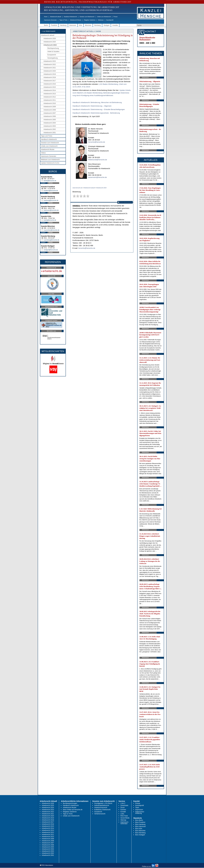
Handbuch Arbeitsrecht (70, 17)
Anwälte (115, 25)
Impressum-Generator (50, 20)
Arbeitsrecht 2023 (50, 61)
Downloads (124, 805)
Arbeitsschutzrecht (101, 808)
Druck (122, 808)
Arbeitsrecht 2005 (50, 120)
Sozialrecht (98, 812)
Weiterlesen (146, 77)
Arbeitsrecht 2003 (50, 126)
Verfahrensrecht (100, 814)
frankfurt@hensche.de (51, 190)
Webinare (101, 20)
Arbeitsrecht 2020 (50, 71)
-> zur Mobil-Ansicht (48, 31)
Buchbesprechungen (70, 803)
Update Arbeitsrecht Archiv (50, 163)
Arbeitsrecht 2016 (50, 84)
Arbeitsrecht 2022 (50, 64)
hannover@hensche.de (51, 210)
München (88, 25)
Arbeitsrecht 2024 (50, 45)
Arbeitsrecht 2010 (50, 103)
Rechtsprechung (53, 48)
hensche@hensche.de (97, 142)
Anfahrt (43, 183)
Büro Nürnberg (140, 833)
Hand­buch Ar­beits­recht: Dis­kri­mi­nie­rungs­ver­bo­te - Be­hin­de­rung (96, 113)
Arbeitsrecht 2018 (50, 77)
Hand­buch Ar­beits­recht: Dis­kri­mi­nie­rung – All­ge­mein (92, 106)
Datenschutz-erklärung (140, 812)
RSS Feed (124, 816)
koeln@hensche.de (50, 220)
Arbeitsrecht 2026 (50, 39)
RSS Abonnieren (125, 202)
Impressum (139, 810)
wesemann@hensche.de (98, 177)
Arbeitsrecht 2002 (50, 129)
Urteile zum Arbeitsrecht (104, 17)
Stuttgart (106, 25)
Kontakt (123, 812)
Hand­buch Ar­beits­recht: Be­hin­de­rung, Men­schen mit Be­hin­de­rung (97, 102)
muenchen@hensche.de (52, 230)
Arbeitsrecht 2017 (50, 81)
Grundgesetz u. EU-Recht (103, 803)
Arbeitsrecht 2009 (50, 107)
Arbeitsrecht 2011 (50, 100)
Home (46, 17)
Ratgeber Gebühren (90, 20)
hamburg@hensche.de (51, 200)
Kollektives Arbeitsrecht (102, 810)
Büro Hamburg (140, 824)
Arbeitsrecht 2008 (50, 110)
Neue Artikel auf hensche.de (73, 810)
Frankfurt (54, 25)
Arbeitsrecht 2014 (50, 90)
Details (51, 183)
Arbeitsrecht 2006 (50, 116)
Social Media (125, 818)
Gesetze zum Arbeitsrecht (87, 17)
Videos (43, 153)
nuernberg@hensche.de (52, 240)
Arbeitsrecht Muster (76, 20)
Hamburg (63, 25)
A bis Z (123, 803)
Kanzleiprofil (110, 20)
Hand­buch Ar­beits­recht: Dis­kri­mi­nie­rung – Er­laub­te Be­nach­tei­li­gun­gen (99, 109)
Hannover (73, 25)
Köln (81, 25)
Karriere (123, 810)
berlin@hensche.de (50, 181)
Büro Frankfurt (140, 822)
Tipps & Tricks (63, 20)
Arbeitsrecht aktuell (56, 17)
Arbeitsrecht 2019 (50, 74)
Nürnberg (97, 25)
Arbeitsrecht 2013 (50, 94)
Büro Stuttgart (140, 835)
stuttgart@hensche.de (51, 250)
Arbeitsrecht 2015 (50, 87)
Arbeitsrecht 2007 (50, 113)
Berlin (46, 25)
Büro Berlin (139, 820)
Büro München (140, 831)
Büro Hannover (141, 826)
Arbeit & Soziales (53, 52)
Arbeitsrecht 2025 (50, 42)
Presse (115, 17)
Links (122, 814)
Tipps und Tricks (47, 136)
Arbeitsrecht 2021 (50, 68)
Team (137, 808)
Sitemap (123, 820)
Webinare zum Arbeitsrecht (50, 160)
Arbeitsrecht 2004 (50, 123)
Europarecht (52, 55)
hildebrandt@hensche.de (98, 160)
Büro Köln (139, 829)
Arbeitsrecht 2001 (50, 133)
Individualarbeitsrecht (102, 805)
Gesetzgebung (53, 58)
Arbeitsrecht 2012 (50, 97)
